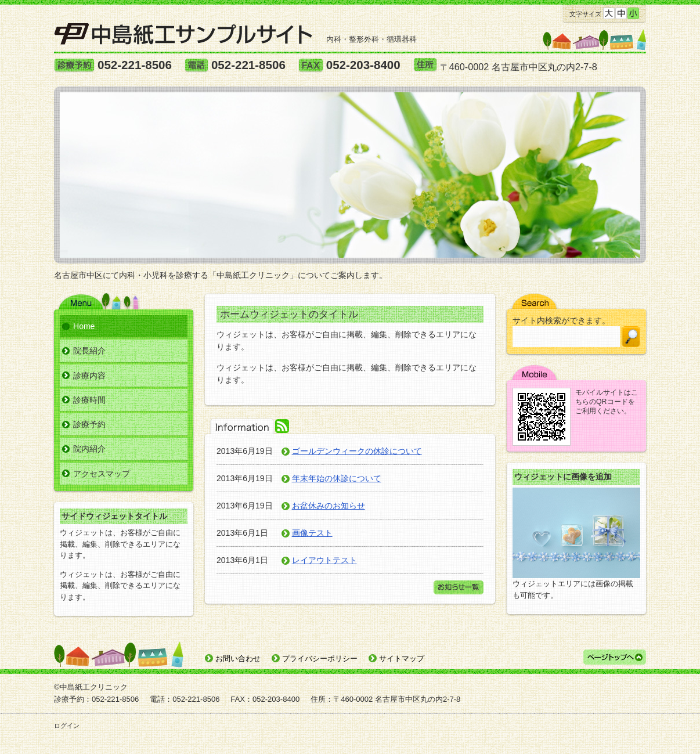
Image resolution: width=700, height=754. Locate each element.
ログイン (67, 726)
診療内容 (89, 376)
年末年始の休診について (337, 478)
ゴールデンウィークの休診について (357, 451)
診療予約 (89, 424)
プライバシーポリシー (320, 659)
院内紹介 (89, 449)
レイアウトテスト (324, 560)
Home (84, 326)
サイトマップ (402, 659)
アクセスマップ (102, 474)
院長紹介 (89, 351)
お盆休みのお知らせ (329, 506)
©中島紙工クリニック (91, 687)
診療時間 (89, 400)
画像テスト (312, 533)
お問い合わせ (238, 659)
